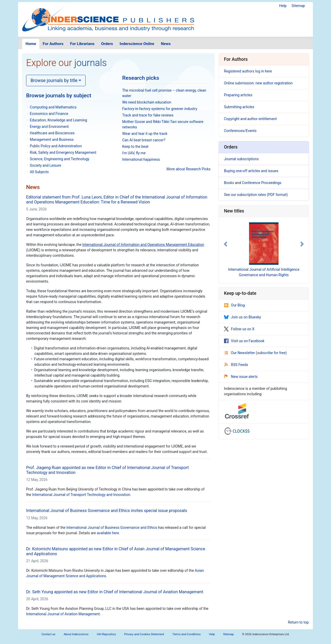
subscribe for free (271, 353)
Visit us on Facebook (244, 341)
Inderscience (137, 44)
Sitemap (298, 6)
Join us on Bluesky (242, 317)
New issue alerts (241, 377)
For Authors (53, 44)
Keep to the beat (135, 147)
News (166, 44)
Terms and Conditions (187, 634)
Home (31, 44)
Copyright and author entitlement (250, 119)
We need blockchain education (147, 102)
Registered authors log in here (248, 71)
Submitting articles (239, 107)
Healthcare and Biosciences (52, 133)
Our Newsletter (240, 353)
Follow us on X (239, 329)
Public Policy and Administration (56, 146)
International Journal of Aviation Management (63, 614)
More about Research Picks (189, 169)
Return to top (298, 622)
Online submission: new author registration (258, 83)
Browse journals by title (54, 80)
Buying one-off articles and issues (251, 171)
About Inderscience (76, 634)
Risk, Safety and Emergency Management (63, 152)
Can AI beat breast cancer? (144, 140)
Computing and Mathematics (53, 107)
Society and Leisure (45, 165)
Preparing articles (238, 95)
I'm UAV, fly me (134, 153)
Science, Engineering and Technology (59, 159)
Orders (107, 44)
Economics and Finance (49, 114)
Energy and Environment (49, 127)
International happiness (141, 159)
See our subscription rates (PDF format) (256, 195)
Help (283, 6)
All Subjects (39, 172)
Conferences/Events (240, 131)
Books (229, 183)
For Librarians (82, 44)
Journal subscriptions (241, 159)
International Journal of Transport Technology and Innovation (81, 495)
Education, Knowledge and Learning (58, 120)
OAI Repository (106, 634)
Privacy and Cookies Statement (144, 634)
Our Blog (234, 305)
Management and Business (52, 140)
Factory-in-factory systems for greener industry (160, 109)
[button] (225, 244)
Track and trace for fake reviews (148, 115)
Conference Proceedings (262, 183)
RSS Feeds (236, 365)
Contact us (48, 634)
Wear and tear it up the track (145, 134)
